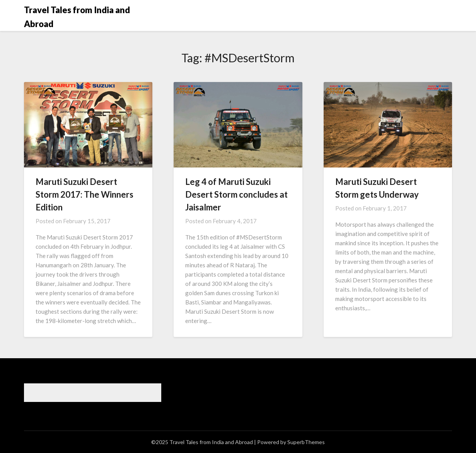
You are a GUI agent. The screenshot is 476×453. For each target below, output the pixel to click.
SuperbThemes (306, 442)
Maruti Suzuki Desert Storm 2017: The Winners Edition (84, 194)
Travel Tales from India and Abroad (77, 17)
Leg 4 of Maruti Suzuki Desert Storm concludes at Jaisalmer (236, 194)
